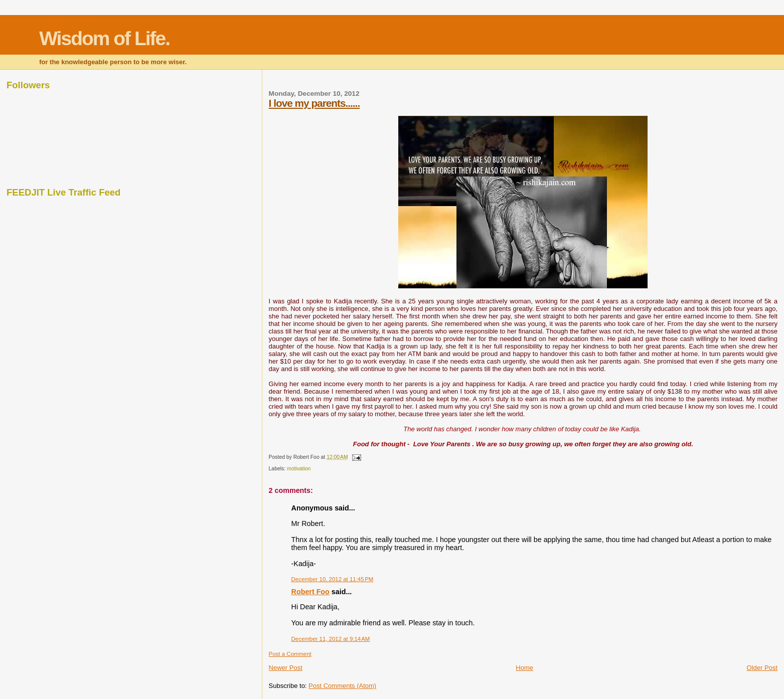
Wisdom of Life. (104, 38)
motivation (299, 469)
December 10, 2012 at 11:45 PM (333, 579)
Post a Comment (290, 654)
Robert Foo (310, 592)
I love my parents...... (315, 103)
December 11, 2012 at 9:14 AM (331, 639)
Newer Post (286, 668)
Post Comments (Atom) (342, 686)
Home (524, 668)
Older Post (762, 668)
